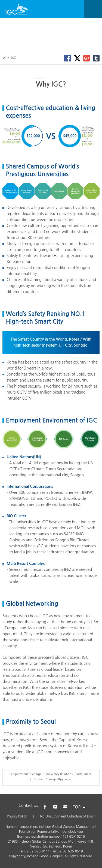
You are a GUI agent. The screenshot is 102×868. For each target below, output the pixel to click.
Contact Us (28, 805)
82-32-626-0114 (37, 851)
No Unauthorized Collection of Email (68, 816)
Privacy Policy (17, 816)
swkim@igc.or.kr (60, 779)
